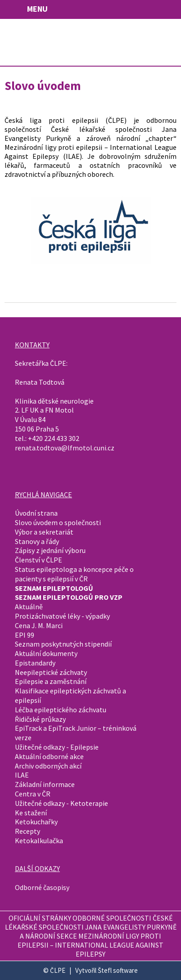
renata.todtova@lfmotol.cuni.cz (65, 448)
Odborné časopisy (42, 887)
